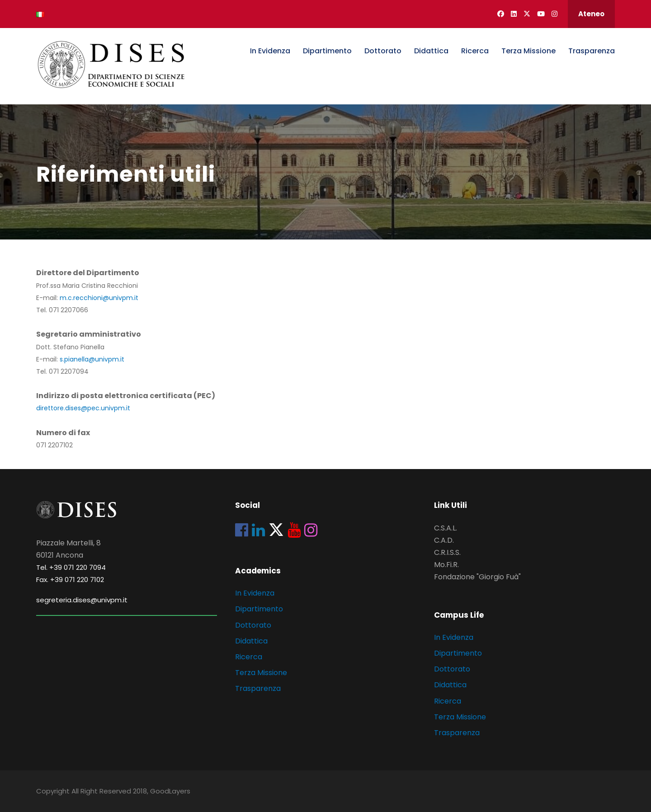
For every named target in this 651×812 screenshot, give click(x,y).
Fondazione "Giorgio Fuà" (477, 577)
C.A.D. (444, 540)
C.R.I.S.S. (447, 552)
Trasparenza (592, 51)
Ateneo (591, 14)
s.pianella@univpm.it (92, 359)
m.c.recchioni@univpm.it (99, 298)
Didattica (431, 51)
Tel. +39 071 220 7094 (71, 567)
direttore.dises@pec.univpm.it (83, 408)
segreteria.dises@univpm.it (82, 600)
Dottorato (383, 51)
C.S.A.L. (446, 528)
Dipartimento (327, 51)
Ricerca (475, 51)
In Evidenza (270, 51)
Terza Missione (528, 51)
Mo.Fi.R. (446, 565)
